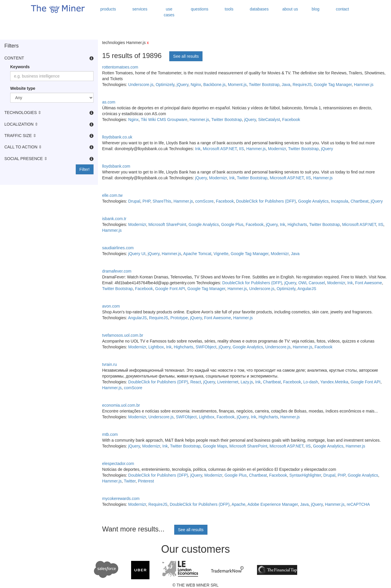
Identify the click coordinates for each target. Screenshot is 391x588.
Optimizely (165, 85)
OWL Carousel (312, 283)
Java (286, 85)
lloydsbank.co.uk (117, 137)
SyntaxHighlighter (305, 475)
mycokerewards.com (121, 499)
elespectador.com (118, 464)
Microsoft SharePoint (167, 224)
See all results (186, 56)
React (196, 382)
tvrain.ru (110, 364)
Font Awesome (369, 283)
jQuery (182, 85)
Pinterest (146, 481)
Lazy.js (247, 382)
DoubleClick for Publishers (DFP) (266, 201)
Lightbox (156, 347)
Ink (198, 149)
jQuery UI (137, 254)
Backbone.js (214, 85)
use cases (169, 12)
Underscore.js (141, 85)
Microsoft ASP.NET (220, 149)
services (140, 9)
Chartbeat (359, 201)
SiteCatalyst (269, 120)
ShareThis (162, 201)
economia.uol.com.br (121, 405)
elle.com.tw (112, 195)
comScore (204, 201)
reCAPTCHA (358, 504)
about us (290, 9)
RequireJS (302, 85)
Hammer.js (364, 85)
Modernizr (277, 149)
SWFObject (206, 347)
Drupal (134, 201)
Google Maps (215, 446)
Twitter (130, 481)
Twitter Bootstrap (264, 85)
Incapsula (339, 201)
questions (200, 9)
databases (259, 9)
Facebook (291, 120)
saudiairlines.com (118, 248)
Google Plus (232, 224)
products (108, 9)
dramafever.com (117, 271)
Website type (23, 88)
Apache (238, 504)
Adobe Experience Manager (273, 504)
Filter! (85, 169)
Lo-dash (311, 382)
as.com (109, 102)
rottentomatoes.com (120, 67)
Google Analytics (313, 201)
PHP (146, 201)
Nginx (196, 85)
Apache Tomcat (197, 254)
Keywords (20, 67)
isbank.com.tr (114, 219)
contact (342, 9)
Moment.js (237, 85)
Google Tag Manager (333, 85)
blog (316, 9)
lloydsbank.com (116, 166)
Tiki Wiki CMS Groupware (164, 120)
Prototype (179, 318)
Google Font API (170, 289)
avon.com (111, 306)
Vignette (221, 254)
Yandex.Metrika (334, 382)
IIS (241, 149)
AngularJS (307, 289)
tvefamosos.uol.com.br (123, 335)
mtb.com (110, 434)
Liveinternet (228, 382)
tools (229, 9)
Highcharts (297, 224)
